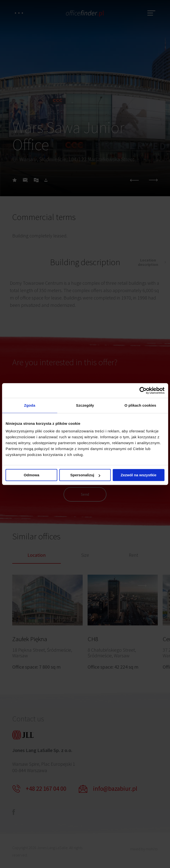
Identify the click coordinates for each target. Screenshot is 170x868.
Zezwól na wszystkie (139, 475)
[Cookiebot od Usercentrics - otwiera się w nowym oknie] (143, 390)
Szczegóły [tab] (85, 405)
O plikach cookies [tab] (140, 405)
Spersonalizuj (85, 475)
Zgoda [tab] (30, 405)
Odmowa (32, 475)
